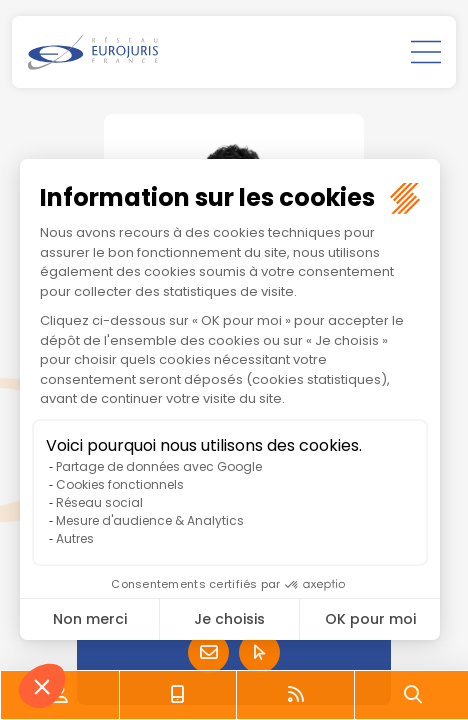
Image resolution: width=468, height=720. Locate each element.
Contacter (208, 652)
